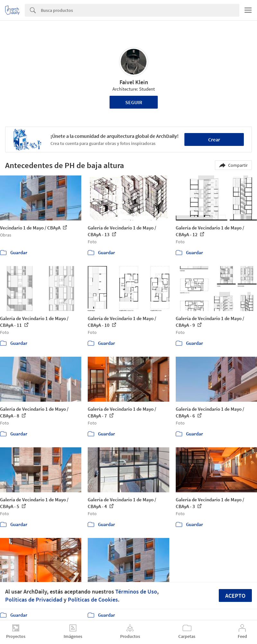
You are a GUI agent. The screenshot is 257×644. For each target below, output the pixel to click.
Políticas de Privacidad (34, 599)
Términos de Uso (136, 591)
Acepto (235, 596)
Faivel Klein (134, 82)
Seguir (134, 102)
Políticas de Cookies (93, 599)
